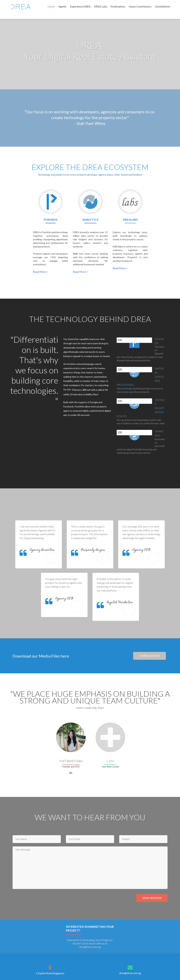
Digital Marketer (120, 602)
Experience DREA (80, 6)
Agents (62, 6)
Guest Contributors (140, 6)
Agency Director (42, 550)
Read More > (41, 272)
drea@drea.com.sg (130, 973)
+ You (110, 761)
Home (51, 6)
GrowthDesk (163, 6)
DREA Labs (101, 6)
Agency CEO (142, 550)
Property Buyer (93, 550)
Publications (118, 6)
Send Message (152, 898)
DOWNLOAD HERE (150, 656)
